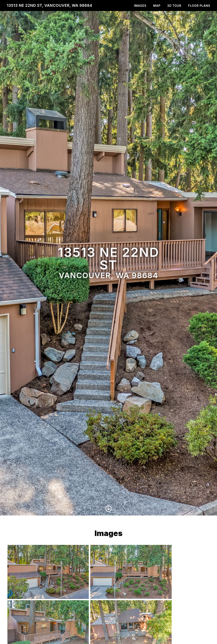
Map (157, 6)
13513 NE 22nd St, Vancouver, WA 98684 (49, 5)
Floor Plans (199, 6)
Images (140, 6)
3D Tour (174, 6)
